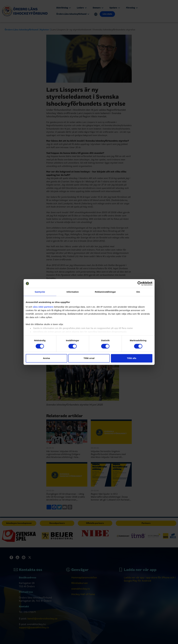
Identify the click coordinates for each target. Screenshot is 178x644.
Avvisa (46, 358)
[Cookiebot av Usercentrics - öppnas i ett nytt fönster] (140, 283)
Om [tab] (138, 292)
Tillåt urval (89, 358)
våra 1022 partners (43, 307)
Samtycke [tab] (40, 292)
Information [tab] (73, 292)
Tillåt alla (132, 358)
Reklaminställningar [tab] (105, 292)
